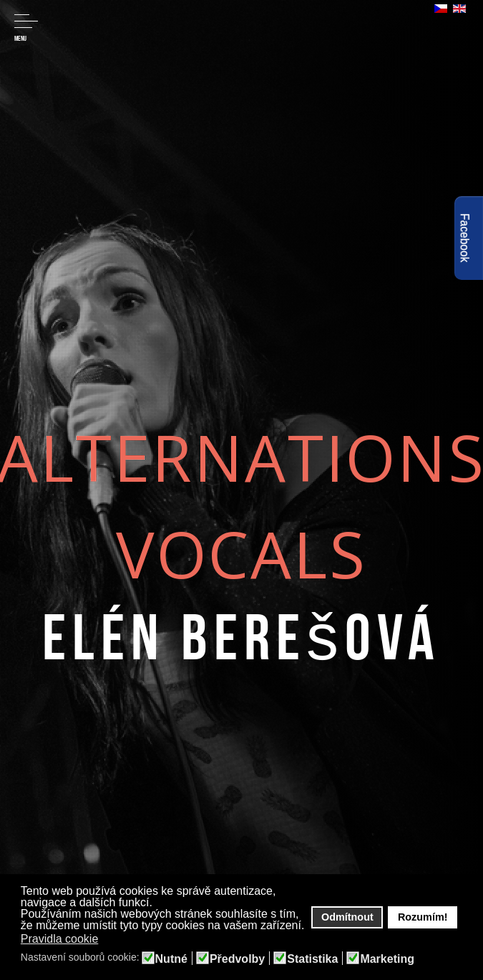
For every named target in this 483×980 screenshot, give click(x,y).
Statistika (312, 959)
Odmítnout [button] (347, 917)
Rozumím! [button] (423, 917)
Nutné (171, 959)
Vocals (241, 553)
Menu (26, 28)
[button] (108, 940)
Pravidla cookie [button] (60, 939)
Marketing (387, 959)
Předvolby (237, 959)
